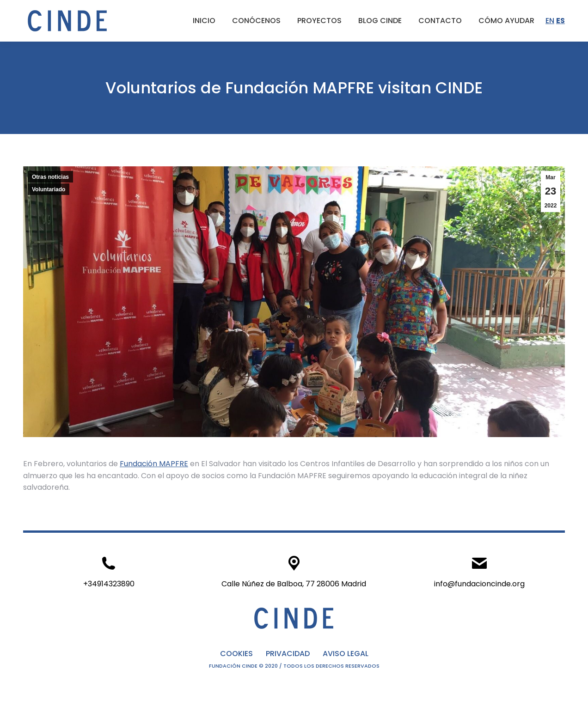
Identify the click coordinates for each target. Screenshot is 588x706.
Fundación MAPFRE (154, 464)
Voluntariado (49, 189)
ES (560, 21)
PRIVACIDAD (288, 654)
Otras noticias (50, 177)
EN (550, 21)
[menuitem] (204, 21)
